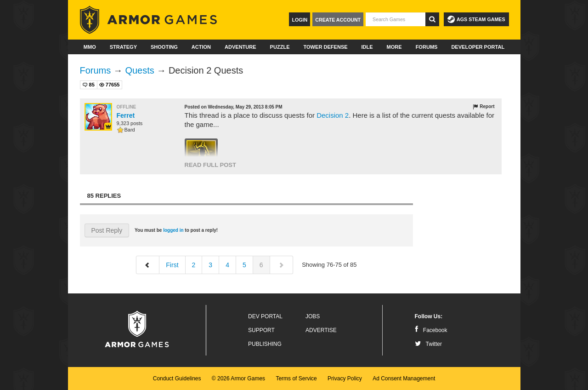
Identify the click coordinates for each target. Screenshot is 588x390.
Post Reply (107, 230)
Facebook (431, 330)
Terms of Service (296, 379)
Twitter (428, 344)
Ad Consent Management (404, 379)
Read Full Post (210, 165)
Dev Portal (265, 316)
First (172, 265)
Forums (427, 47)
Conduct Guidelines (177, 379)
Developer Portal (478, 47)
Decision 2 (333, 115)
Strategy (123, 47)
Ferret (126, 115)
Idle (367, 47)
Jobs (313, 316)
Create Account (338, 20)
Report (483, 107)
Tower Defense (325, 47)
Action (201, 47)
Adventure (240, 47)
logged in (173, 230)
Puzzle (280, 47)
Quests (139, 70)
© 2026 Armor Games (238, 379)
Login (300, 20)
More (394, 47)
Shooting (164, 47)
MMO (90, 47)
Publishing (265, 344)
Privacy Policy (345, 379)
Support (261, 330)
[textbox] (396, 19)
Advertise (321, 330)
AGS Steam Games (476, 19)
